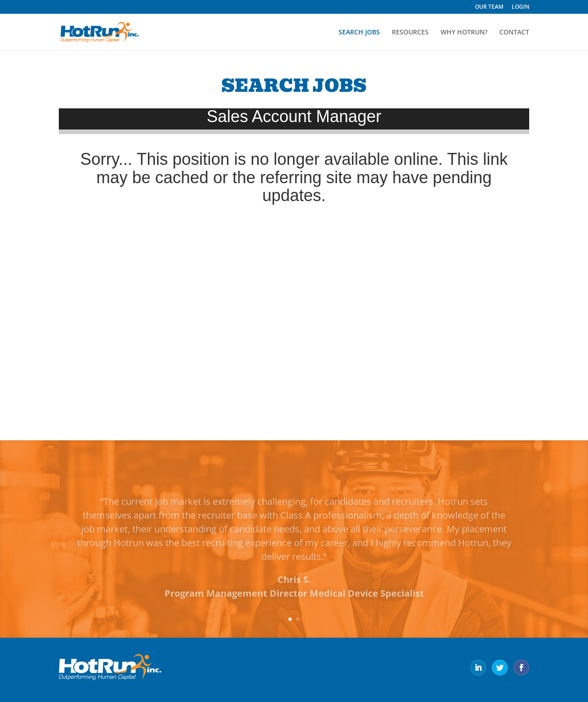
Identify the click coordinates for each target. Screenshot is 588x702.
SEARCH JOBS (359, 33)
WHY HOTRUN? (464, 33)
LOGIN (520, 7)
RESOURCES (410, 33)
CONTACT (514, 33)
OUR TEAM (489, 7)
